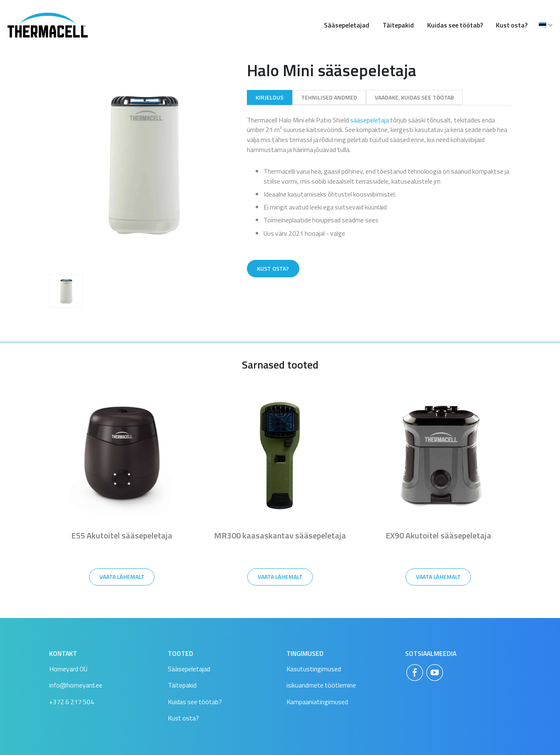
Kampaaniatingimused (317, 702)
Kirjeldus (270, 97)
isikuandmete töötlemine (321, 685)
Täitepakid (398, 25)
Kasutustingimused (314, 669)
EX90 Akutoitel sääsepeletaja (438, 535)
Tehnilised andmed (329, 97)
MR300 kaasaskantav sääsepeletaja (280, 535)
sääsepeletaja (370, 120)
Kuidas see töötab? (455, 25)
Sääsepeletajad (347, 25)
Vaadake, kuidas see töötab (414, 97)
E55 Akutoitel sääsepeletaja (122, 535)
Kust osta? (512, 25)
